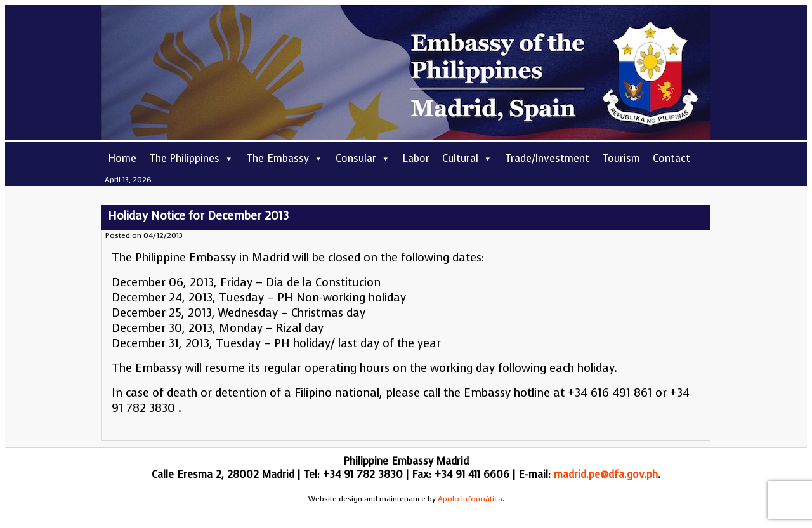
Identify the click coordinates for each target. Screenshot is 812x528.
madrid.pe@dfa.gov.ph (606, 474)
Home (122, 158)
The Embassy (285, 158)
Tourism (621, 158)
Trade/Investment (547, 158)
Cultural (467, 158)
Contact (671, 158)
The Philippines (191, 158)
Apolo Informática (470, 499)
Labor (416, 158)
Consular (363, 158)
